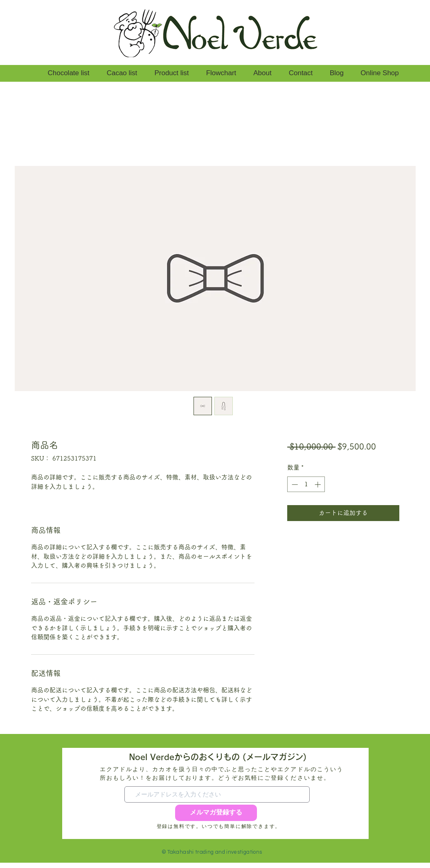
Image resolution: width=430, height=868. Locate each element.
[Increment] (319, 484)
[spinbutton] (306, 484)
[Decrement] (294, 484)
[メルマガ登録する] (216, 813)
